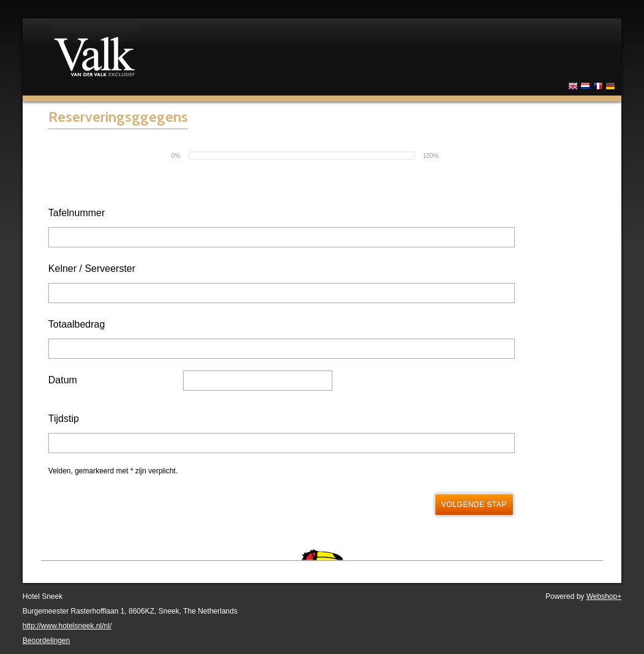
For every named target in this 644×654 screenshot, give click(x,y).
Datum (63, 380)
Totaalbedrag (77, 324)
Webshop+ (604, 596)
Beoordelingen (46, 641)
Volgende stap (474, 505)
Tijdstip (64, 419)
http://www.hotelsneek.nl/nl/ (67, 626)
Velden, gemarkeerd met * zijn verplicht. (113, 471)
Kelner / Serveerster (92, 269)
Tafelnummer (77, 213)
